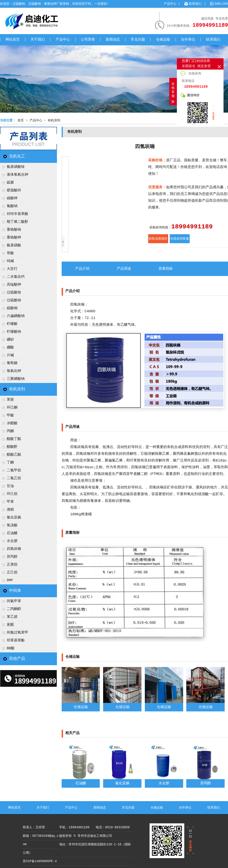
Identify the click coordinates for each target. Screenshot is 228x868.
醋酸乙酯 (14, 455)
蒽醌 (10, 625)
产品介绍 (82, 269)
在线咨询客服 (180, 239)
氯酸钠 (12, 206)
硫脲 (10, 183)
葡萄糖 (12, 363)
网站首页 (13, 40)
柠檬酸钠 (14, 332)
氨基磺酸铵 (16, 167)
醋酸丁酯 (14, 439)
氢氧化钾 (14, 371)
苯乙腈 (12, 617)
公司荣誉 (88, 40)
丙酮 (10, 431)
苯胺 (10, 400)
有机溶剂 (54, 120)
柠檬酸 (12, 324)
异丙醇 (12, 557)
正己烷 (12, 573)
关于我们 (38, 40)
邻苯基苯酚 (16, 641)
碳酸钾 (12, 198)
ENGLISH (221, 4)
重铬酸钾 (14, 238)
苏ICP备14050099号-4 (40, 861)
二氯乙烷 (14, 478)
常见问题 (138, 40)
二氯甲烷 (14, 470)
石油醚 (12, 533)
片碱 (10, 355)
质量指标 (166, 269)
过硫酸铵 (14, 293)
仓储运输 (163, 40)
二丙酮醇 (14, 609)
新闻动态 (113, 40)
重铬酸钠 (14, 230)
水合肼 (12, 541)
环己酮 (12, 408)
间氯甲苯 (14, 601)
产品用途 (124, 269)
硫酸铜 (12, 308)
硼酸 (10, 348)
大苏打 (12, 269)
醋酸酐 (12, 447)
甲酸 (10, 415)
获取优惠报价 (158, 239)
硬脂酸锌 (14, 190)
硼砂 (10, 340)
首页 (21, 120)
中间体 (15, 591)
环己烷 (12, 494)
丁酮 (10, 463)
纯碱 (10, 261)
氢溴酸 (12, 525)
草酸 (10, 253)
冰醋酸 (12, 423)
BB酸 (11, 648)
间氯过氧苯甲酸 (14, 634)
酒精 (10, 510)
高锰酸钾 (14, 285)
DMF (10, 580)
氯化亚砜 (14, 518)
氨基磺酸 (14, 245)
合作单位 (188, 40)
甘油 (10, 486)
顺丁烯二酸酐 (17, 222)
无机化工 (17, 156)
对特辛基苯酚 (17, 214)
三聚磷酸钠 (16, 379)
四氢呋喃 (14, 549)
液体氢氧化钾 (17, 175)
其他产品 (17, 659)
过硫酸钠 (14, 300)
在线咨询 (191, 74)
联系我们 (195, 4)
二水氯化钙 (16, 277)
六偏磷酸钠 (16, 316)
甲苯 (10, 502)
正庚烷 (12, 565)
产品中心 (170, 4)
